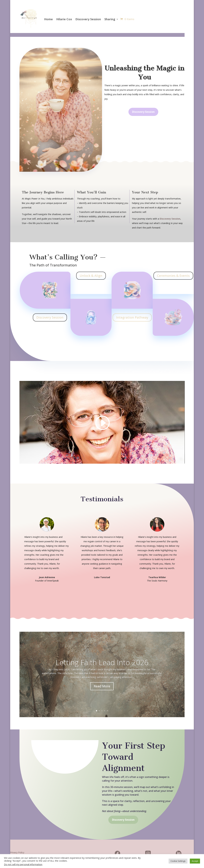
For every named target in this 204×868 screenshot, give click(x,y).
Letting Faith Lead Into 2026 (102, 662)
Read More (102, 686)
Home (48, 19)
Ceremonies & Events (173, 276)
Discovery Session (88, 19)
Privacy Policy (17, 852)
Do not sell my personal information (23, 864)
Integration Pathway (132, 317)
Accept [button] (195, 861)
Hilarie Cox (64, 19)
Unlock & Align (91, 276)
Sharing (110, 19)
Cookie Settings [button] (178, 861)
